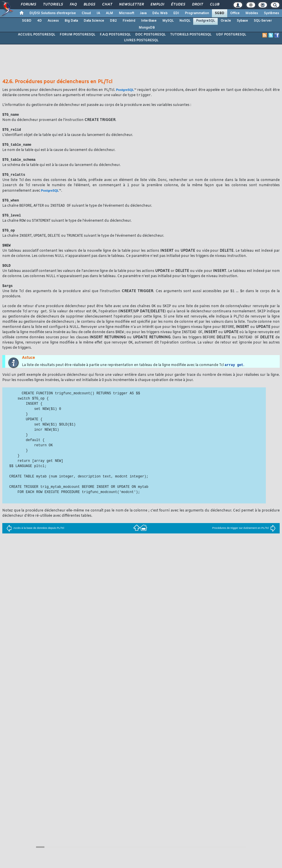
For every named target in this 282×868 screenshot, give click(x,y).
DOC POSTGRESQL (150, 35)
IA (98, 13)
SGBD (220, 13)
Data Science (94, 21)
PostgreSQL (205, 21)
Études (178, 5)
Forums (28, 5)
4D (40, 21)
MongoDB (147, 28)
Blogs (89, 5)
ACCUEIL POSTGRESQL (36, 35)
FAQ (73, 5)
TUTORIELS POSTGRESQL (191, 35)
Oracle (226, 21)
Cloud (86, 13)
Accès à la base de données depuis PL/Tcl (35, 535)
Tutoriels (53, 5)
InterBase (149, 21)
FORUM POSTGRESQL (77, 35)
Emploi (157, 5)
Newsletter (131, 5)
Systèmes (271, 13)
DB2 (113, 21)
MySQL (168, 21)
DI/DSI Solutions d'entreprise (53, 13)
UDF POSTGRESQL (231, 35)
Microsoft (126, 13)
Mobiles (252, 13)
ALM (109, 13)
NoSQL (185, 21)
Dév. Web (160, 13)
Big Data (71, 21)
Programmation (197, 13)
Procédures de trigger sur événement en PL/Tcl (244, 535)
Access (53, 21)
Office (235, 13)
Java (143, 13)
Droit (197, 5)
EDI (176, 13)
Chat (107, 5)
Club (214, 5)
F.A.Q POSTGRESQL (115, 35)
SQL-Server (263, 21)
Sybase (242, 21)
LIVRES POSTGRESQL (141, 40)
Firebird (129, 21)
